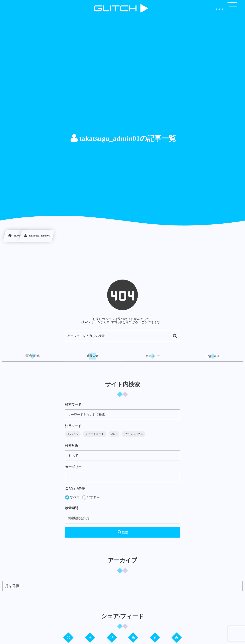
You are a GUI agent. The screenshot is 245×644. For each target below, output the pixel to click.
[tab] (32, 356)
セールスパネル (134, 434)
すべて (72, 497)
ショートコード (95, 434)
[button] (232, 6)
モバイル (73, 434)
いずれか (91, 497)
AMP (114, 434)
